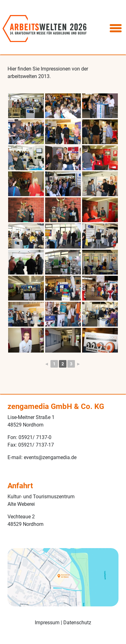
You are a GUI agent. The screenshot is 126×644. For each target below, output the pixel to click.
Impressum (47, 623)
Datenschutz (77, 623)
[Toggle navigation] (116, 29)
